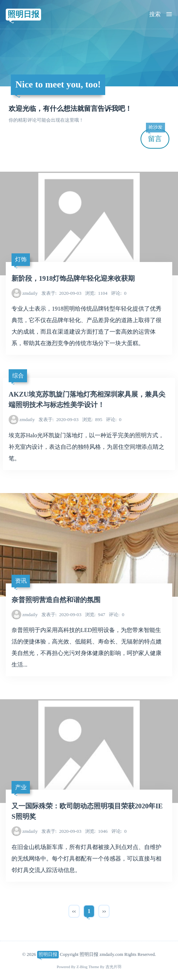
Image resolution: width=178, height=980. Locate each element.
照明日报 (23, 14)
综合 (18, 376)
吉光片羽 (114, 967)
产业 (21, 787)
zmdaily (30, 293)
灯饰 (21, 259)
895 (92, 419)
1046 (96, 831)
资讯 (21, 581)
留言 (155, 136)
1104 (96, 293)
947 (95, 615)
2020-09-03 (61, 293)
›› (104, 911)
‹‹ (74, 911)
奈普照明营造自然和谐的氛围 (56, 600)
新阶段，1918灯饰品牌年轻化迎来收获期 (73, 278)
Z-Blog (82, 967)
